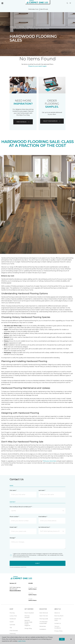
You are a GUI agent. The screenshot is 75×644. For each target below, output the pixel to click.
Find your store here (50, 461)
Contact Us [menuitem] (58, 623)
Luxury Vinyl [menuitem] (13, 616)
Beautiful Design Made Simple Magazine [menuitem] (28, 623)
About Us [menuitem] (57, 613)
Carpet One (13, 27)
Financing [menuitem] (13, 634)
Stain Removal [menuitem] (44, 613)
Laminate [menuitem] (12, 625)
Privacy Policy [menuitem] (58, 631)
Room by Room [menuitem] (59, 616)
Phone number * (14, 517)
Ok (62, 639)
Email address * (43, 517)
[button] (67, 3)
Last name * (42, 490)
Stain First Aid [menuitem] (44, 616)
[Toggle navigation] (2, 3)
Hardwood (29, 27)
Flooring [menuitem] (12, 613)
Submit (37, 563)
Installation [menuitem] (43, 629)
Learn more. (22, 641)
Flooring (21, 27)
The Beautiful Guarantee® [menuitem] (43, 623)
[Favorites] (70, 3)
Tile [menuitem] (11, 628)
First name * (13, 490)
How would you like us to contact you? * (21, 507)
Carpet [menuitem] (12, 622)
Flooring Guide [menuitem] (44, 619)
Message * (13, 538)
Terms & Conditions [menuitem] (58, 627)
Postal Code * (13, 527)
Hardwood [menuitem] (13, 619)
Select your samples (52, 121)
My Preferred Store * (44, 527)
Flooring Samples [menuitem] (27, 617)
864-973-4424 (44, 9)
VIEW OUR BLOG (23, 122)
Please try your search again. (37, 66)
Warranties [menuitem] (43, 626)
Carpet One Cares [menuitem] (58, 620)
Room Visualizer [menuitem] (29, 613)
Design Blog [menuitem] (28, 628)
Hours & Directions (15, 591)
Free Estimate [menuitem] (14, 631)
